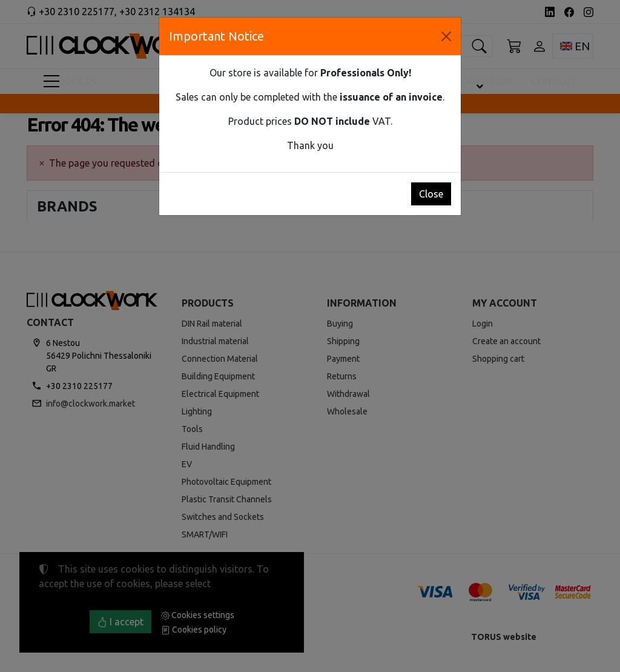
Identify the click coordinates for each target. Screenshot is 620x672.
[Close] (446, 36)
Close (431, 194)
